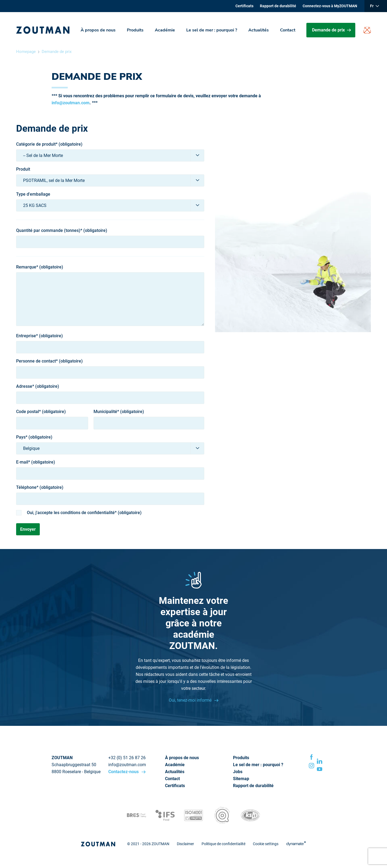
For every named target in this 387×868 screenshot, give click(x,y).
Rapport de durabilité (278, 6)
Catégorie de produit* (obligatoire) (49, 144)
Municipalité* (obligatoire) (119, 412)
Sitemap (241, 779)
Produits (135, 30)
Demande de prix (332, 30)
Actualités (259, 30)
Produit (23, 169)
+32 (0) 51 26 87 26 (127, 758)
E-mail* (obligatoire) (36, 462)
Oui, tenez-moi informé (191, 700)
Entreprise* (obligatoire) (40, 336)
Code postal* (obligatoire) (41, 412)
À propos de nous (98, 30)
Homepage (26, 52)
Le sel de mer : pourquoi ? (212, 30)
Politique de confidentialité (223, 844)
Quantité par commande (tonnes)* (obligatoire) (62, 231)
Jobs (238, 772)
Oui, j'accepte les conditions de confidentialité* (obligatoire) (84, 513)
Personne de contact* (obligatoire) (49, 361)
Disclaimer (185, 844)
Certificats (244, 6)
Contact (288, 30)
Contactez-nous (124, 772)
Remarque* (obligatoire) (40, 267)
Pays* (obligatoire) (34, 437)
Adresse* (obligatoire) (38, 386)
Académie (165, 30)
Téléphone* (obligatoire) (40, 487)
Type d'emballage (33, 194)
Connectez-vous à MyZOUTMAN (330, 6)
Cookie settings (266, 844)
